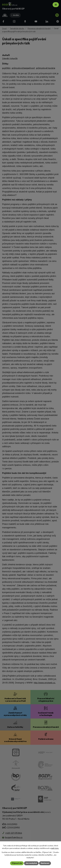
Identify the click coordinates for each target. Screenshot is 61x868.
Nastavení (45, 863)
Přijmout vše (17, 863)
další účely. (55, 848)
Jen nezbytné (31, 863)
